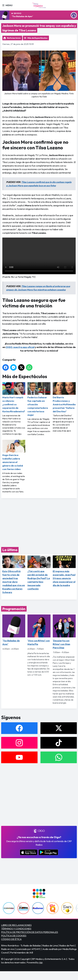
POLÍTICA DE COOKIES (14, 936)
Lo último (10, 550)
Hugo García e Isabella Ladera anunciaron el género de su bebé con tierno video (14, 455)
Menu (7, 5)
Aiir (41, 962)
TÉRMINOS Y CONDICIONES (16, 929)
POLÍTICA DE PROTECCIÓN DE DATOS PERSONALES (30, 932)
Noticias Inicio (14, 38)
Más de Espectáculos (37, 38)
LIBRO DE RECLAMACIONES (16, 925)
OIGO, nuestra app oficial (20, 347)
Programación (14, 609)
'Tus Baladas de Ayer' (22, 16)
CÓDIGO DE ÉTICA (11, 939)
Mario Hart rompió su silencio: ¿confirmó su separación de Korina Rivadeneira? (14, 398)
